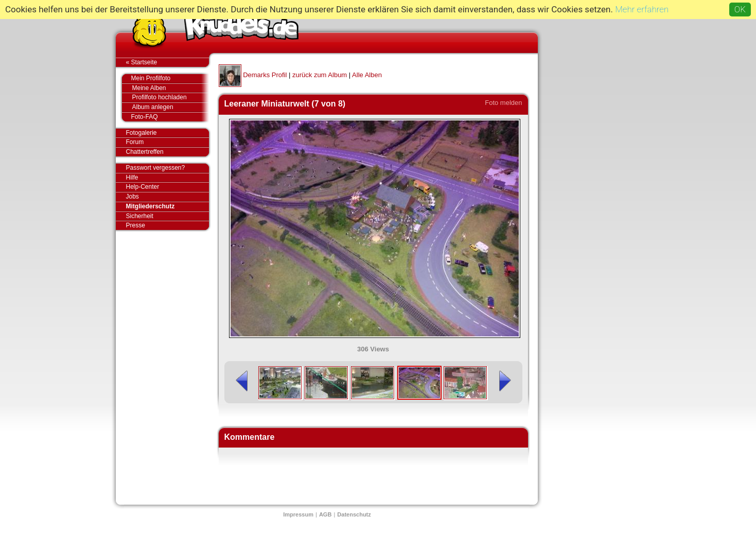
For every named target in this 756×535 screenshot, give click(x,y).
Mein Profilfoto (165, 79)
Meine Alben (171, 88)
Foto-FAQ (165, 117)
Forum (135, 142)
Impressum (298, 514)
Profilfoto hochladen (171, 97)
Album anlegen (171, 107)
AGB (325, 514)
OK (740, 9)
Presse (168, 225)
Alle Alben (367, 75)
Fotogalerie (168, 133)
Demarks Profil (265, 75)
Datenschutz (354, 514)
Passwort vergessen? (168, 168)
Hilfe (132, 177)
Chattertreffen (168, 152)
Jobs (133, 197)
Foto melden (503, 103)
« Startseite (168, 62)
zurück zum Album (320, 75)
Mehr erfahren (642, 9)
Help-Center (143, 187)
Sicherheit (140, 216)
